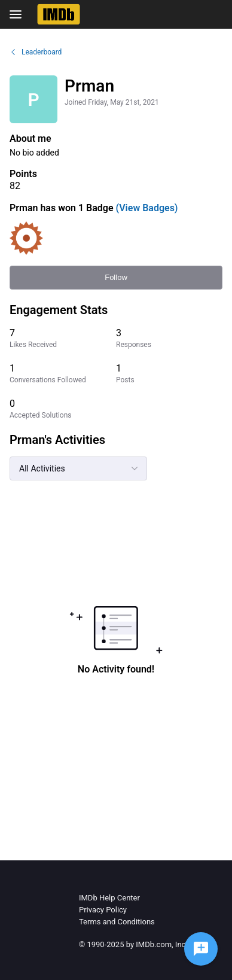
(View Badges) (146, 208)
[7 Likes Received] (63, 338)
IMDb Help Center (109, 898)
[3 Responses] (169, 338)
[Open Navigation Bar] (19, 14)
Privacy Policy (103, 910)
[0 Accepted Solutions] (63, 409)
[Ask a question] (201, 949)
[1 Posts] (169, 374)
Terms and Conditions (117, 922)
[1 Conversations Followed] (63, 374)
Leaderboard (36, 52)
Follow (116, 277)
